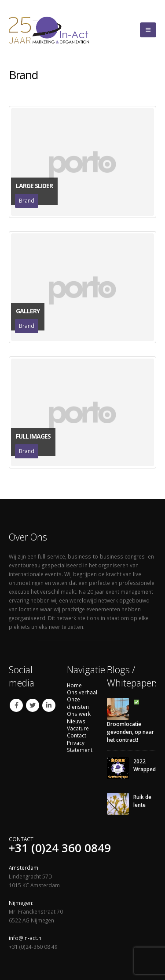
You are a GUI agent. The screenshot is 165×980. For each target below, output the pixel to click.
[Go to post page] (118, 708)
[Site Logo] (61, 30)
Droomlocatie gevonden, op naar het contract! (130, 722)
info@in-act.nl (26, 938)
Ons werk (79, 714)
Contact (77, 735)
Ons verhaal (82, 692)
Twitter (33, 705)
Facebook (16, 705)
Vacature (78, 728)
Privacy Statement (80, 746)
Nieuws (76, 721)
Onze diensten (78, 703)
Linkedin (49, 705)
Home (74, 685)
